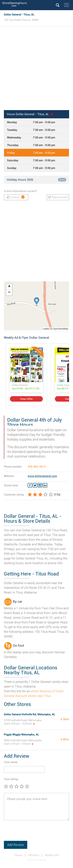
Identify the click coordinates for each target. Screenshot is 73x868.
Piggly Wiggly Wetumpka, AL (22, 734)
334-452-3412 (37, 467)
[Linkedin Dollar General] (45, 485)
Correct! (16, 197)
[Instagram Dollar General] (40, 485)
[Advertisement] (36, 70)
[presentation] (33, 833)
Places (18, 855)
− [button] (9, 293)
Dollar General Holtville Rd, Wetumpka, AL (30, 714)
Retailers (34, 855)
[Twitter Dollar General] (35, 485)
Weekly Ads (52, 855)
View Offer (26, 399)
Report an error (58, 197)
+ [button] (9, 287)
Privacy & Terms (37, 860)
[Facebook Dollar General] (30, 485)
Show (62, 180)
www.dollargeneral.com (42, 476)
